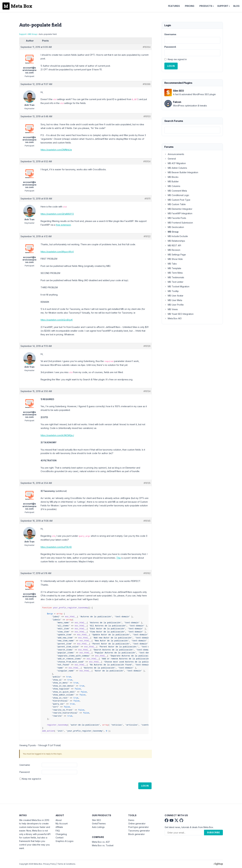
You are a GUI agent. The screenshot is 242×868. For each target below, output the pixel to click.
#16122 (147, 236)
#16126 (147, 346)
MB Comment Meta (176, 191)
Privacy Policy (50, 864)
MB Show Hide (174, 259)
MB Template (173, 268)
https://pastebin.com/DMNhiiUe (56, 150)
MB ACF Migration (175, 163)
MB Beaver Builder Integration (181, 172)
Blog (236, 6)
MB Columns (172, 186)
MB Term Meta (173, 273)
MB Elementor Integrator (178, 209)
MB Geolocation (174, 227)
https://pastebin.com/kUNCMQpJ (57, 435)
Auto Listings (98, 827)
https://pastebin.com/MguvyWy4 (57, 252)
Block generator (137, 834)
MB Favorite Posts (175, 218)
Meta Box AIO (173, 318)
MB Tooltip (172, 291)
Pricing (190, 6)
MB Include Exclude (176, 236)
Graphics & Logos (65, 841)
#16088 (147, 84)
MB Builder (172, 181)
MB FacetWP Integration (178, 213)
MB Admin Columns (176, 168)
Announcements (174, 154)
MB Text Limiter (174, 282)
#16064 (147, 47)
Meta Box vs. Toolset (103, 845)
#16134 (147, 391)
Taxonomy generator (139, 831)
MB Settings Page (175, 255)
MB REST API (173, 245)
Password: (25, 772)
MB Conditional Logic (177, 195)
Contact (59, 838)
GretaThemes (99, 824)
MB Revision (172, 250)
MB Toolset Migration (177, 286)
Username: (25, 765)
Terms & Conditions (66, 864)
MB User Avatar (174, 296)
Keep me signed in (32, 779)
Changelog (61, 834)
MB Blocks (171, 177)
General (170, 159)
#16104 (147, 161)
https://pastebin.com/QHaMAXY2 (57, 214)
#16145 (147, 521)
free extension (63, 225)
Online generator (137, 824)
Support (223, 6)
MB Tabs (171, 264)
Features (174, 6)
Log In (145, 786)
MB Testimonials (174, 277)
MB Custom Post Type (177, 200)
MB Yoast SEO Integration (179, 314)
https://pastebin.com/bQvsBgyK (57, 320)
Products (206, 6)
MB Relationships (175, 241)
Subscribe (213, 832)
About (59, 820)
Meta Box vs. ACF (101, 842)
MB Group (33, 34)
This (119, 558)
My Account (62, 824)
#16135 (147, 483)
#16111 (148, 199)
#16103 (147, 116)
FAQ (58, 831)
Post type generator (139, 827)
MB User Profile (174, 305)
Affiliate (59, 827)
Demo (131, 820)
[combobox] (192, 130)
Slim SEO (96, 820)
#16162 (147, 573)
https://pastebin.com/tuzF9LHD (56, 547)
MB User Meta (173, 300)
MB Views (171, 309)
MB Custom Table (175, 204)
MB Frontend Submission (179, 223)
